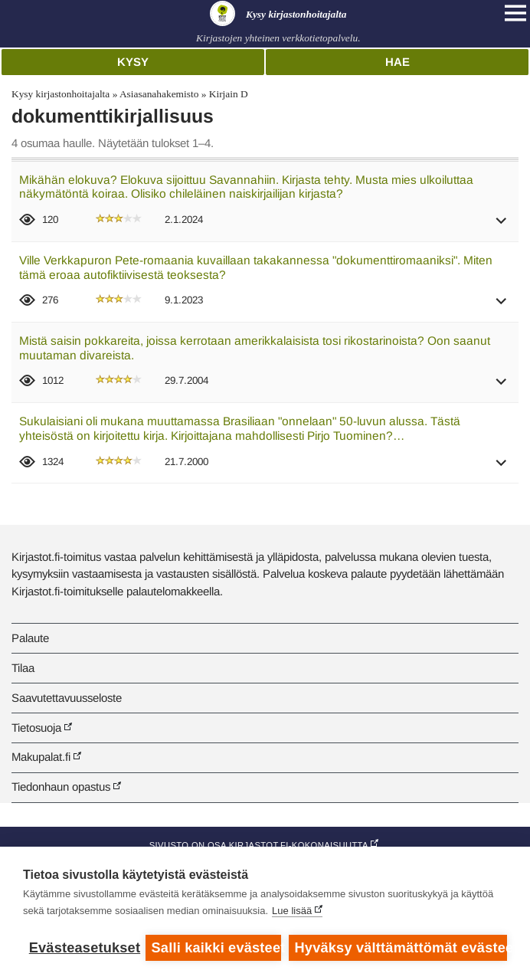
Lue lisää (292, 911)
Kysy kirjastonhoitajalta (61, 94)
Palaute (30, 638)
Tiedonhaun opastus (61, 787)
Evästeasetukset (83, 948)
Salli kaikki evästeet (216, 948)
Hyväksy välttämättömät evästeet (401, 948)
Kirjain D (229, 94)
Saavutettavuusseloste (67, 698)
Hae (397, 62)
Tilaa (23, 668)
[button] (502, 226)
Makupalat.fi (41, 757)
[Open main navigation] (515, 13)
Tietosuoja (36, 728)
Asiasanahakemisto (159, 94)
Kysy (133, 62)
